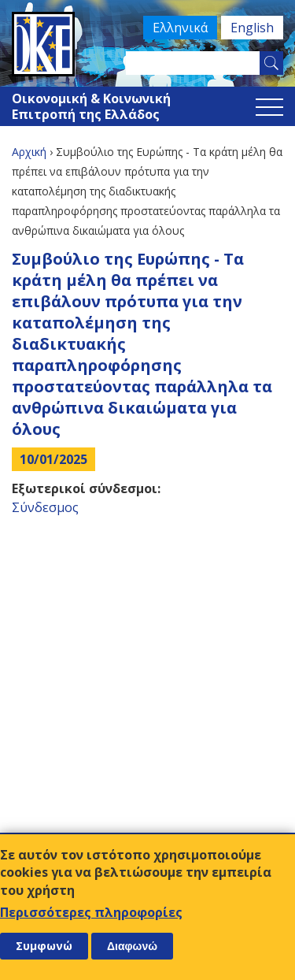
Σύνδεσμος (45, 507)
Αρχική (29, 152)
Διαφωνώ (132, 946)
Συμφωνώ (44, 946)
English (252, 28)
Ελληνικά (180, 28)
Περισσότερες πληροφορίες (91, 912)
